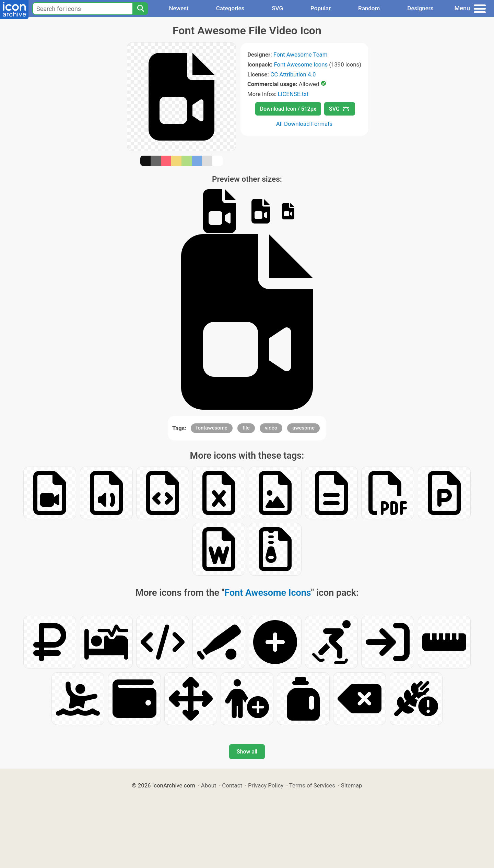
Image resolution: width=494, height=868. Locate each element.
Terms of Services (312, 785)
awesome (303, 428)
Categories (230, 8)
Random (369, 8)
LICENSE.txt (293, 94)
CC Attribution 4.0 (293, 74)
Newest (179, 8)
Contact (232, 785)
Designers (420, 8)
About (209, 785)
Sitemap (352, 785)
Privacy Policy (266, 785)
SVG (277, 8)
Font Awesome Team (300, 55)
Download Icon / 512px (288, 109)
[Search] (140, 9)
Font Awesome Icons (301, 64)
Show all (247, 752)
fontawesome (212, 428)
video (271, 428)
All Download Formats (304, 124)
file (246, 428)
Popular (321, 8)
